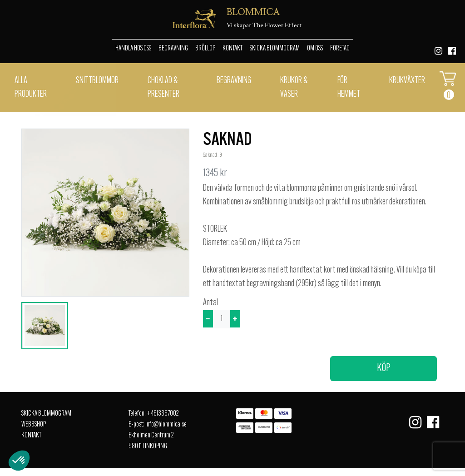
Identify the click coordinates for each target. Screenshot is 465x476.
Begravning (173, 49)
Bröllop (205, 49)
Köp (384, 368)
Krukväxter (407, 81)
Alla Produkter (31, 88)
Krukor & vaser (294, 88)
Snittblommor (97, 81)
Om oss (315, 49)
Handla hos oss (133, 49)
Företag (340, 49)
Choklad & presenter (163, 88)
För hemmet (349, 88)
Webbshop (34, 425)
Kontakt (232, 49)
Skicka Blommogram (275, 49)
